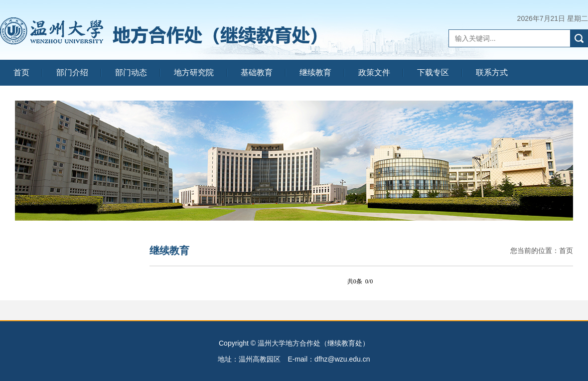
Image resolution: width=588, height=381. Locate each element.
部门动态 (131, 72)
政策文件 (374, 72)
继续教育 (315, 72)
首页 (21, 72)
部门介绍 (72, 72)
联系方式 (492, 72)
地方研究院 (194, 72)
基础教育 (257, 72)
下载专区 (433, 72)
